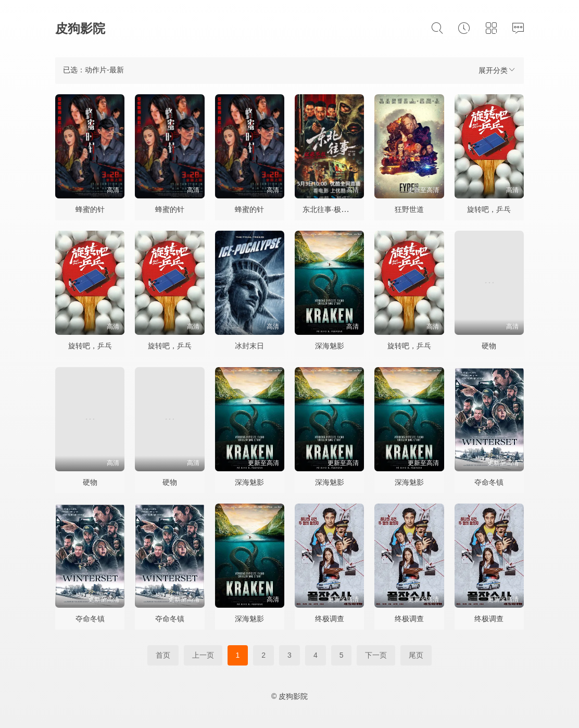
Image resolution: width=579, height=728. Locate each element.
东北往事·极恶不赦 (333, 209)
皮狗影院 (80, 28)
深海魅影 (330, 346)
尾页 (416, 655)
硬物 (489, 346)
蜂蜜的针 (90, 209)
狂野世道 (409, 209)
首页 (163, 655)
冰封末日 (249, 346)
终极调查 (330, 619)
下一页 (376, 655)
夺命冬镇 (489, 482)
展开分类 (497, 70)
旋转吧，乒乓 (489, 209)
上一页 (203, 655)
